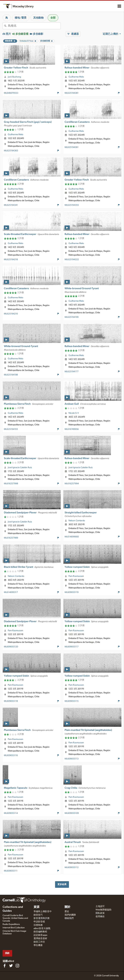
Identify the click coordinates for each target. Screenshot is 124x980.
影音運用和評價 (41, 918)
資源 (36, 907)
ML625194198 (11, 375)
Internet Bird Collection (14, 928)
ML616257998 (11, 484)
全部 (53, 18)
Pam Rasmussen (76, 576)
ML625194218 (11, 259)
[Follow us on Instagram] (17, 966)
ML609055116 (11, 755)
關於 (67, 907)
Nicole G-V (74, 413)
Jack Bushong (14, 77)
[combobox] (34, 26)
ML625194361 (72, 147)
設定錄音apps (40, 935)
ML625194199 (72, 317)
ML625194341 (11, 205)
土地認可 (100, 906)
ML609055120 (11, 647)
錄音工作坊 (39, 942)
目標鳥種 (38, 925)
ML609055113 (72, 759)
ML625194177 (72, 372)
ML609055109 (72, 813)
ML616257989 (11, 538)
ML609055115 (72, 701)
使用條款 (100, 917)
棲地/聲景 (21, 18)
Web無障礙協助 (103, 910)
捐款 (7, 953)
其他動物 (38, 18)
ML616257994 (72, 484)
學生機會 (38, 945)
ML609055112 (72, 867)
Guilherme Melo (76, 77)
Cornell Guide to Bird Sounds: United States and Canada (15, 918)
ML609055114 (11, 813)
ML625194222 (72, 259)
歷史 (67, 912)
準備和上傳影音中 (43, 912)
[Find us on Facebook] (5, 966)
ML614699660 (72, 537)
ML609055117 (72, 647)
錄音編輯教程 (40, 932)
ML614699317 (11, 592)
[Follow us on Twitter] (11, 966)
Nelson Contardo (77, 521)
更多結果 (62, 884)
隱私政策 (100, 913)
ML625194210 (11, 314)
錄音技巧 (38, 915)
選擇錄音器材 (40, 939)
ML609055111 (11, 871)
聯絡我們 (69, 918)
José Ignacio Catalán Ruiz (20, 467)
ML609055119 (72, 592)
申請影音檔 (39, 922)
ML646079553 (11, 93)
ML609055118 (11, 701)
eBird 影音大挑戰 (42, 928)
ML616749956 (72, 429)
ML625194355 (72, 205)
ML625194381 (72, 93)
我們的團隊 (70, 915)
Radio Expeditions (11, 924)
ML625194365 (11, 151)
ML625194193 (11, 429)
